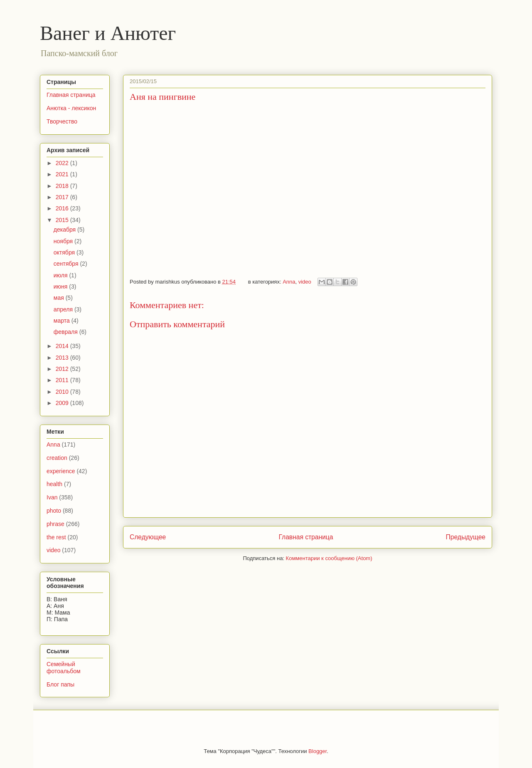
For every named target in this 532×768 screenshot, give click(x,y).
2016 (63, 208)
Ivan (52, 497)
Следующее (148, 537)
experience (61, 471)
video (305, 282)
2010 (63, 392)
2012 (63, 369)
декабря (65, 230)
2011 (63, 380)
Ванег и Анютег (108, 33)
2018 (63, 186)
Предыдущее (466, 537)
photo (54, 511)
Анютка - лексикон (71, 108)
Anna (289, 282)
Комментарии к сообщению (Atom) (329, 558)
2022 (63, 163)
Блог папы (60, 684)
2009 (63, 403)
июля (62, 275)
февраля (66, 332)
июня (62, 286)
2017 (63, 197)
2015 (63, 220)
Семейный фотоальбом (64, 668)
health (54, 484)
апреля (64, 309)
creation (57, 458)
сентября (67, 264)
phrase (55, 524)
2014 (63, 346)
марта (63, 321)
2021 (63, 174)
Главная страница (306, 537)
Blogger (318, 751)
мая (60, 298)
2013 (63, 358)
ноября (64, 241)
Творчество (62, 121)
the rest (56, 537)
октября (65, 252)
